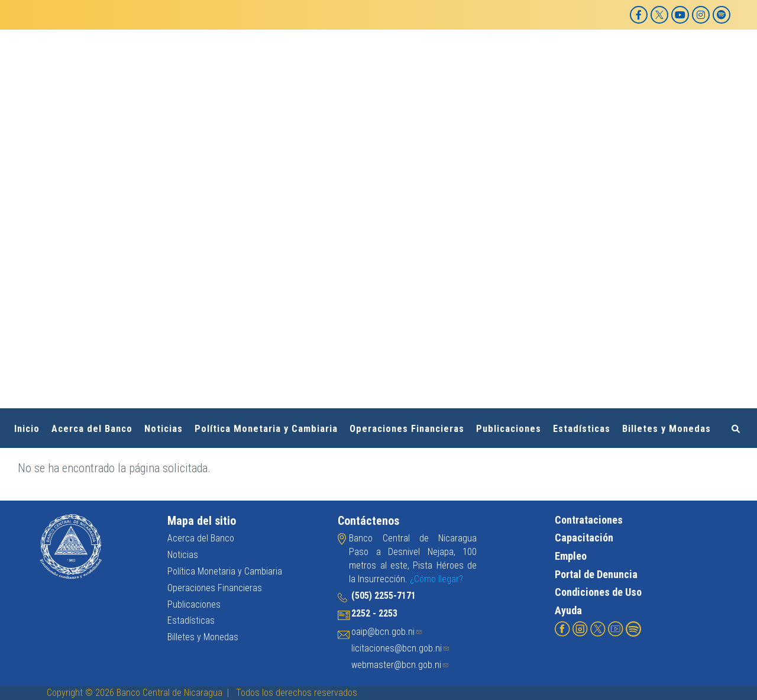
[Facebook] (639, 15)
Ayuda (568, 610)
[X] (659, 15)
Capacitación (584, 538)
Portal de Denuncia (596, 574)
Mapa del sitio (202, 521)
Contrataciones (589, 520)
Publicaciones (509, 429)
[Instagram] (701, 15)
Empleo (571, 556)
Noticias (164, 429)
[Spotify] (722, 15)
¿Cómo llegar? (436, 579)
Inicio (27, 429)
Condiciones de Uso (598, 592)
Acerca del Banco (92, 429)
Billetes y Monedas (667, 429)
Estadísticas (582, 429)
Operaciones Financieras (407, 429)
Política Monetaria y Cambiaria (266, 429)
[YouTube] (680, 15)
